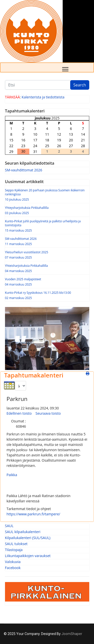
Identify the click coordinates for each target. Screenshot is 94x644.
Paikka (12, 475)
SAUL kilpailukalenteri (23, 532)
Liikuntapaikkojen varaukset (28, 556)
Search (80, 85)
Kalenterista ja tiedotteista (43, 97)
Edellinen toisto (19, 413)
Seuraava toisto (48, 413)
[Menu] (65, 69)
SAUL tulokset (16, 544)
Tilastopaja (14, 550)
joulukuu (43, 118)
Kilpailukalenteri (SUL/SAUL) (28, 538)
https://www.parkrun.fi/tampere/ (33, 514)
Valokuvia (13, 562)
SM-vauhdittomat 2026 (24, 170)
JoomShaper (72, 634)
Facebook (13, 568)
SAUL (9, 526)
